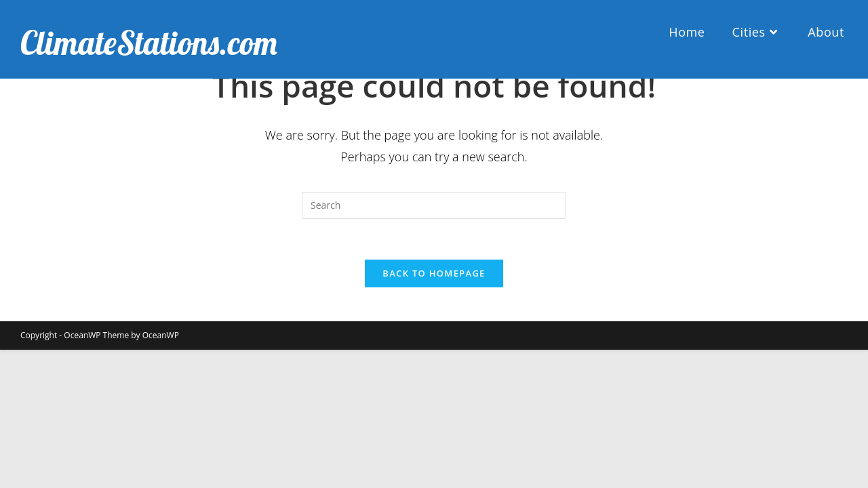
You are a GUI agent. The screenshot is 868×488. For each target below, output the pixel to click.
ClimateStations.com (149, 43)
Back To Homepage (434, 273)
